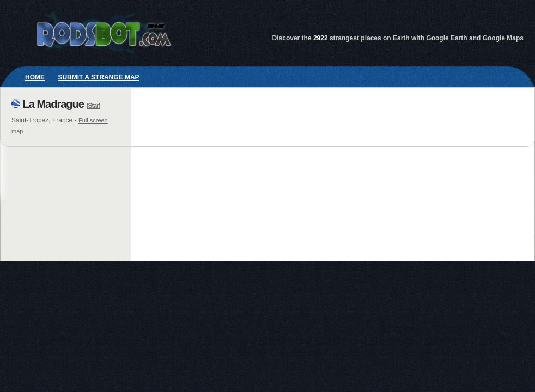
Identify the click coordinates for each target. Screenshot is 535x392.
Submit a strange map (98, 77)
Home (35, 77)
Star (93, 106)
